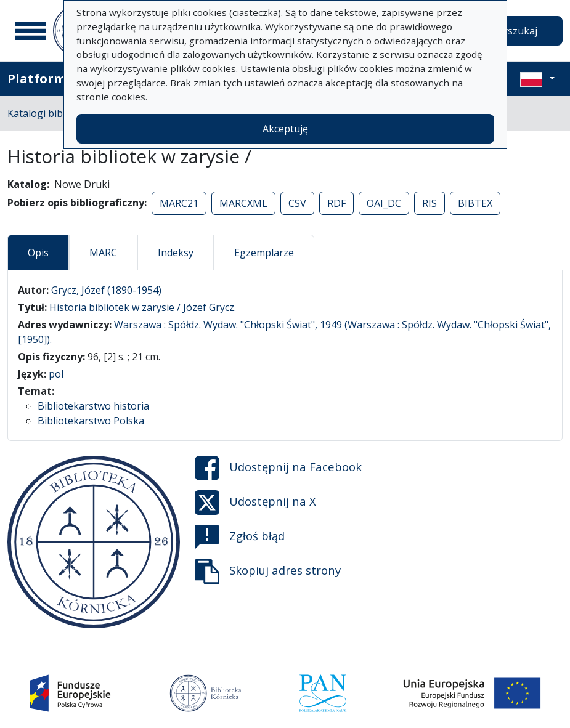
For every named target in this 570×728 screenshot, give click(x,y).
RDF (336, 203)
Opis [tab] (38, 253)
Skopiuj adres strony (268, 572)
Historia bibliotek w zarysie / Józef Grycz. (143, 307)
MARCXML (243, 203)
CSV (297, 203)
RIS (430, 203)
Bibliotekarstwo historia (93, 406)
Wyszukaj (515, 31)
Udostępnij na (278, 468)
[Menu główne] (30, 31)
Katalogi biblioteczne (56, 113)
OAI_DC (384, 203)
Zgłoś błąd (240, 537)
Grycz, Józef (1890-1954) (106, 290)
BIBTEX (475, 203)
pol (56, 374)
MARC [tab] (103, 253)
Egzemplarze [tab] (264, 253)
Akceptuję (285, 129)
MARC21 (179, 203)
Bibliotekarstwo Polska (91, 421)
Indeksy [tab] (176, 253)
